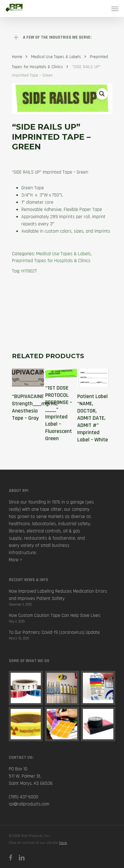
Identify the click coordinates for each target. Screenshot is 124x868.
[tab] (62, 303)
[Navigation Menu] (115, 8)
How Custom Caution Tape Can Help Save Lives (55, 615)
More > (16, 560)
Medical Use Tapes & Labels (56, 57)
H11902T (29, 271)
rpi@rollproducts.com (29, 804)
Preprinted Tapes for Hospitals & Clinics (51, 261)
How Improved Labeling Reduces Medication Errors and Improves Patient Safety (58, 595)
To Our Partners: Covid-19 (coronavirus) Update (54, 632)
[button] (102, 94)
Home (17, 57)
